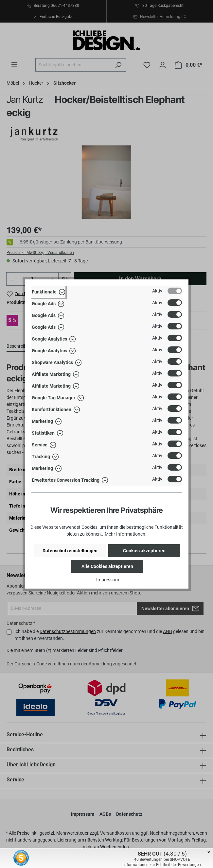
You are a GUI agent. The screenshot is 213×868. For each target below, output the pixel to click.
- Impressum (107, 580)
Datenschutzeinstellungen (70, 551)
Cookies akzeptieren (144, 551)
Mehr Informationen (125, 534)
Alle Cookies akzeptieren (107, 566)
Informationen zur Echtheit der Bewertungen (162, 865)
